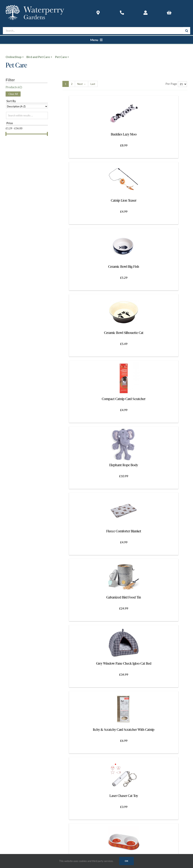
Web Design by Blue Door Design (22, 826)
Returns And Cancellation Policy (25, 764)
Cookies (10, 779)
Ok (126, 861)
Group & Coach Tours (18, 661)
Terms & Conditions (17, 769)
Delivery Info (13, 759)
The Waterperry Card (18, 671)
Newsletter (12, 676)
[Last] (93, 84)
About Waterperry (16, 702)
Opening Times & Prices (20, 646)
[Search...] (93, 31)
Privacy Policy (14, 774)
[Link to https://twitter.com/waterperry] (59, 625)
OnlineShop (14, 57)
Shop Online (13, 754)
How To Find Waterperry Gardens (25, 651)
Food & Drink (14, 713)
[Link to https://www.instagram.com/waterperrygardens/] (96, 625)
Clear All (13, 94)
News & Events (14, 718)
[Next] (82, 84)
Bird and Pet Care (38, 57)
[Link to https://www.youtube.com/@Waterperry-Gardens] (168, 625)
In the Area (12, 666)
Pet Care (61, 57)
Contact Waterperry (17, 707)
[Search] (187, 31)
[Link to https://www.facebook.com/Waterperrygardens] (22, 625)
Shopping (11, 723)
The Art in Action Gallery (20, 728)
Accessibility (13, 656)
